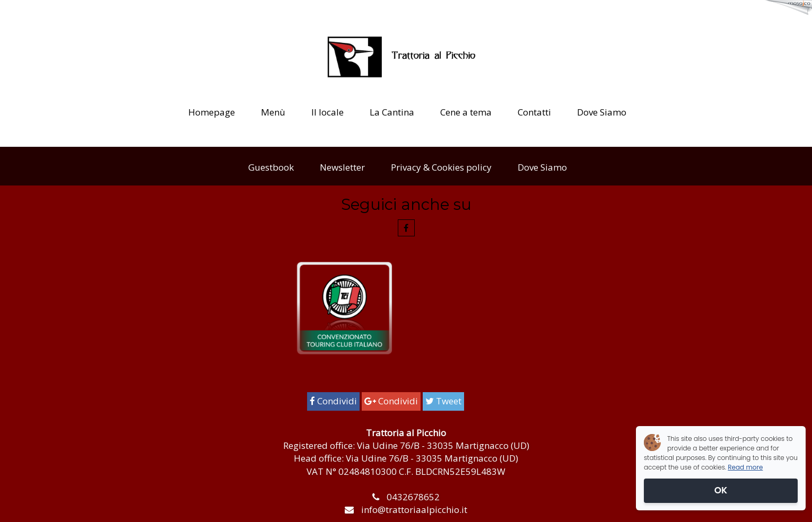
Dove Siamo (602, 112)
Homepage (212, 112)
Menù (273, 112)
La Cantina (392, 112)
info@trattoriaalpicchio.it (414, 510)
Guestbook (271, 167)
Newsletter (342, 167)
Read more (745, 467)
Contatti (534, 112)
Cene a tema (466, 112)
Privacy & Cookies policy (441, 167)
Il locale (328, 112)
